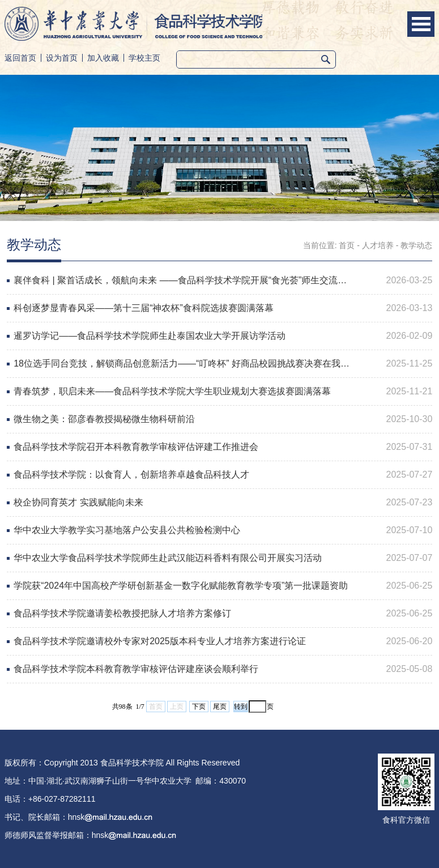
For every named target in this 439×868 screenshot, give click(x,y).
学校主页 (144, 58)
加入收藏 (103, 58)
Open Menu (421, 24)
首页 (347, 245)
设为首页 (62, 58)
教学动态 (416, 245)
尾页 (220, 707)
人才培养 (378, 245)
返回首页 (20, 58)
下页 (199, 707)
